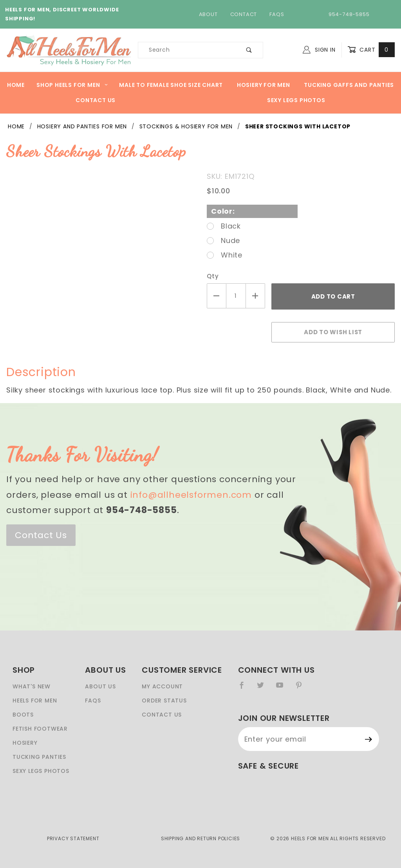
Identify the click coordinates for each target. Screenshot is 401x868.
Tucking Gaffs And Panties (349, 85)
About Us (100, 686)
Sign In (319, 50)
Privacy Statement (73, 838)
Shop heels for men (72, 85)
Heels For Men (35, 701)
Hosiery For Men (264, 85)
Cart (371, 50)
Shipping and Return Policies (200, 838)
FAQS (93, 701)
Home (16, 85)
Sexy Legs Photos (296, 100)
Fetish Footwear (40, 729)
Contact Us (96, 100)
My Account (162, 686)
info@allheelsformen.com (191, 495)
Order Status (164, 701)
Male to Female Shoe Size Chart (171, 85)
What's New (32, 686)
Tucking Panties (39, 757)
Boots (23, 715)
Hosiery (25, 743)
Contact (244, 14)
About (208, 14)
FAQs (277, 14)
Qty (213, 276)
